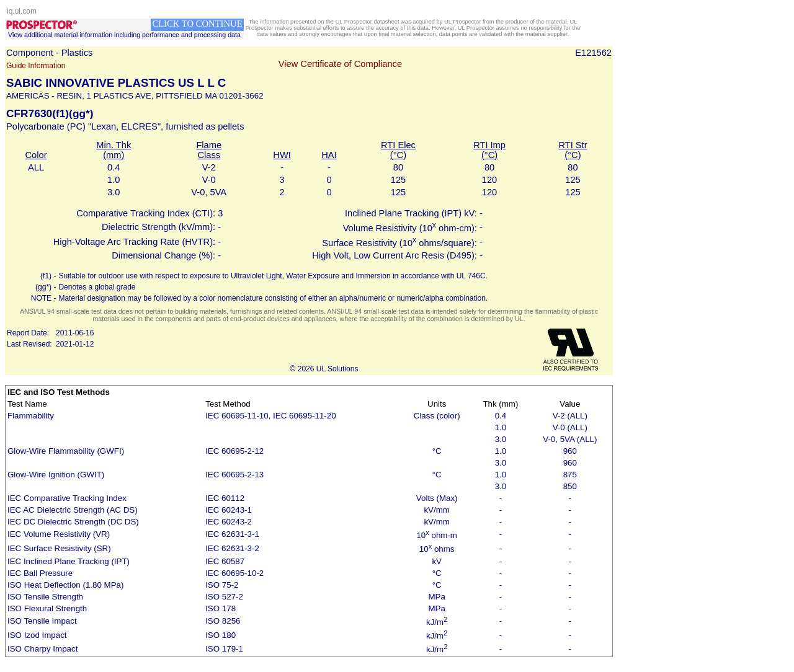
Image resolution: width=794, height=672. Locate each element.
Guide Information (36, 66)
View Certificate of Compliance (340, 64)
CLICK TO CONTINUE (197, 24)
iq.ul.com (22, 11)
